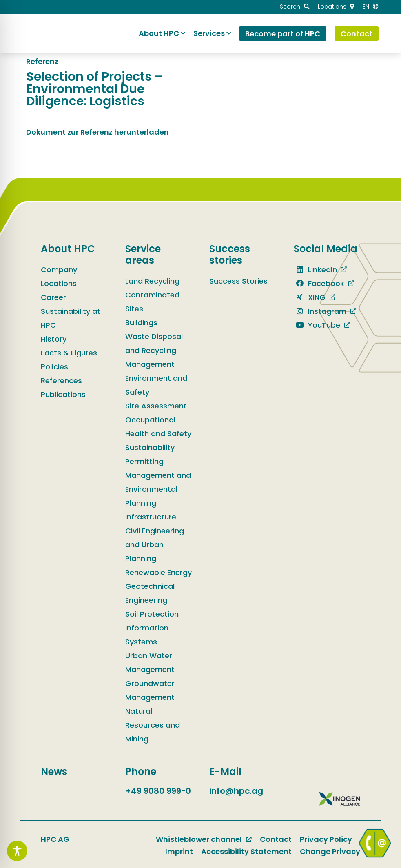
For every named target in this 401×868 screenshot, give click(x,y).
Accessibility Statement (246, 851)
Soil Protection (152, 614)
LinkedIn (315, 270)
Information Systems (147, 635)
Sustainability (150, 447)
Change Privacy (330, 851)
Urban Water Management (150, 663)
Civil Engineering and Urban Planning (155, 545)
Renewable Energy (158, 572)
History (54, 339)
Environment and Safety (156, 385)
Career (53, 297)
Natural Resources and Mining (153, 725)
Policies (54, 367)
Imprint (179, 851)
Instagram (320, 311)
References (61, 381)
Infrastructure (151, 517)
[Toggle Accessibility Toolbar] (17, 851)
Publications (63, 394)
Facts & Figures (69, 353)
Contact (276, 839)
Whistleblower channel (199, 839)
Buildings (141, 323)
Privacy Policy (326, 839)
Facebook (319, 283)
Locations (59, 283)
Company (59, 270)
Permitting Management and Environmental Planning (158, 482)
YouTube (317, 325)
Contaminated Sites (152, 302)
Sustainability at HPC (71, 318)
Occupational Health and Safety (158, 427)
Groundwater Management (150, 690)
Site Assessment (156, 406)
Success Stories (238, 281)
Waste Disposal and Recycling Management (154, 350)
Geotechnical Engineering (150, 593)
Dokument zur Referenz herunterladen (97, 132)
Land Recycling (152, 281)
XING (310, 297)
